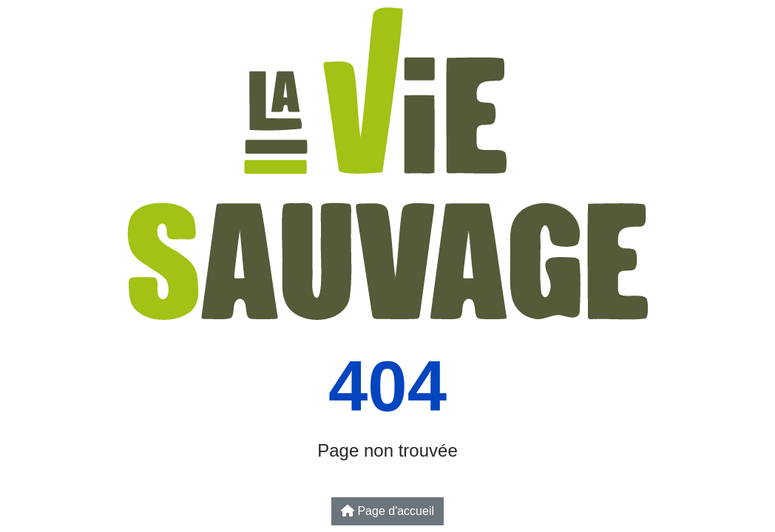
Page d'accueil (387, 511)
